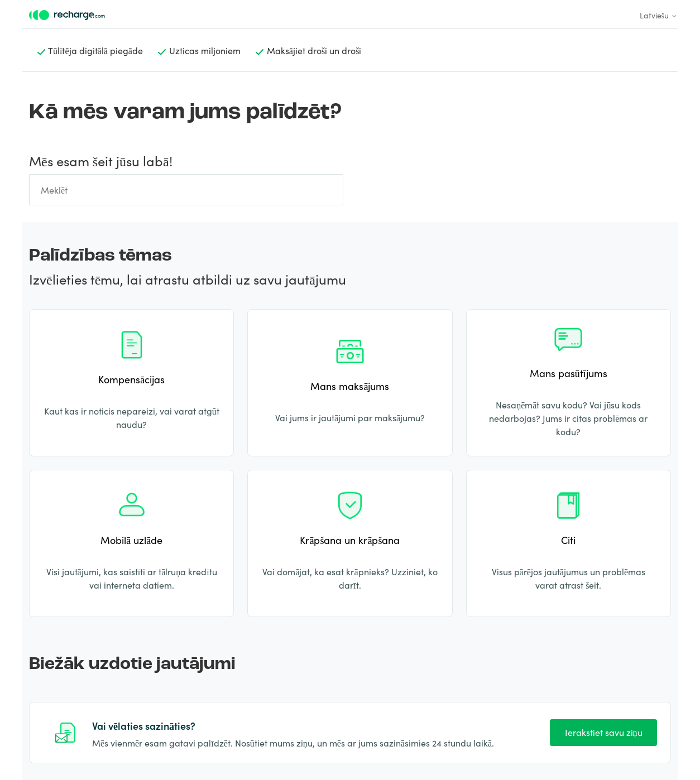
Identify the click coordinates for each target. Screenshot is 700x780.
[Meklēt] (186, 190)
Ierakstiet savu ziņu (604, 732)
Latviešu (659, 15)
